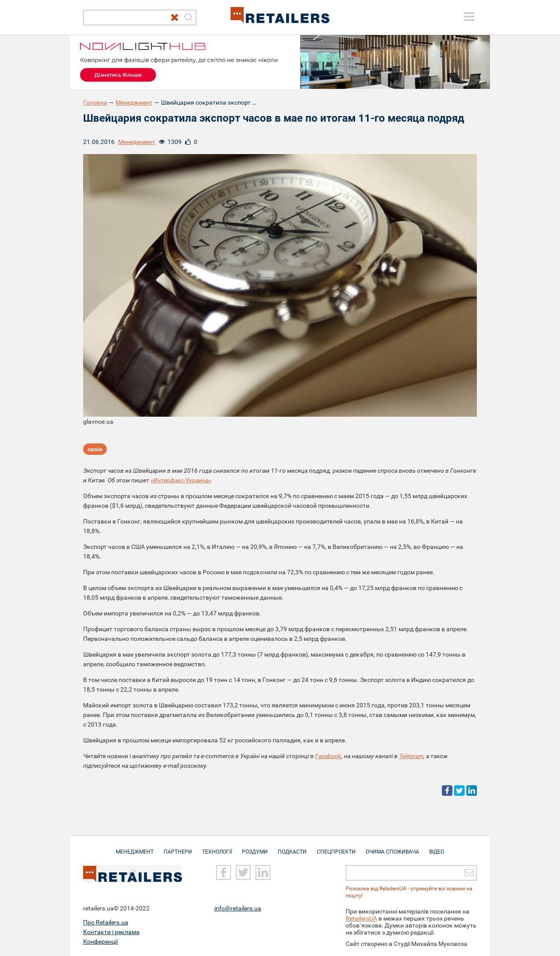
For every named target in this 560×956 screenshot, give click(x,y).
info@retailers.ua (238, 908)
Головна (95, 102)
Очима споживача (392, 847)
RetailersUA (361, 918)
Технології (217, 847)
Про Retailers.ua (106, 922)
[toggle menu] (469, 17)
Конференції (100, 942)
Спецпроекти (336, 847)
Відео (437, 847)
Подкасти (292, 847)
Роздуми (255, 847)
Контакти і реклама (111, 932)
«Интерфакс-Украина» (181, 480)
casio (95, 449)
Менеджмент (134, 102)
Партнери (178, 847)
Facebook (328, 756)
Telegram (411, 756)
